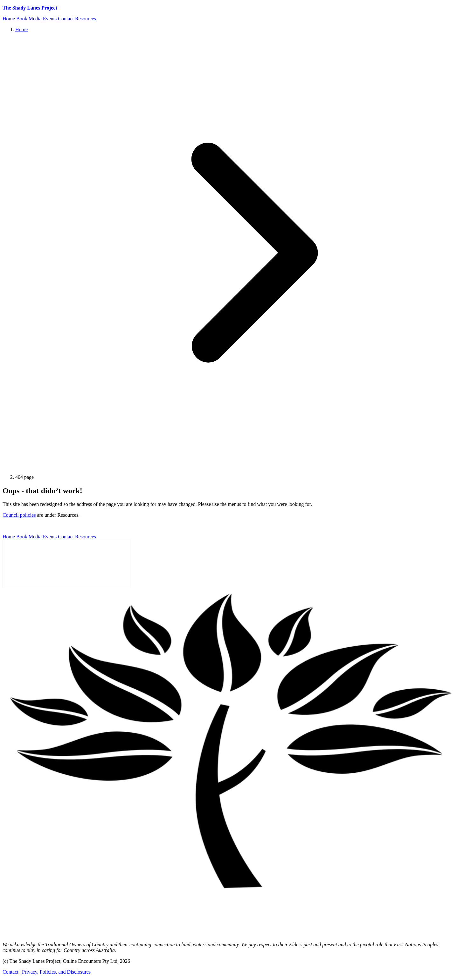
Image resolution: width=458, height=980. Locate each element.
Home (21, 29)
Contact (10, 972)
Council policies (19, 515)
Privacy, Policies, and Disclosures (56, 972)
